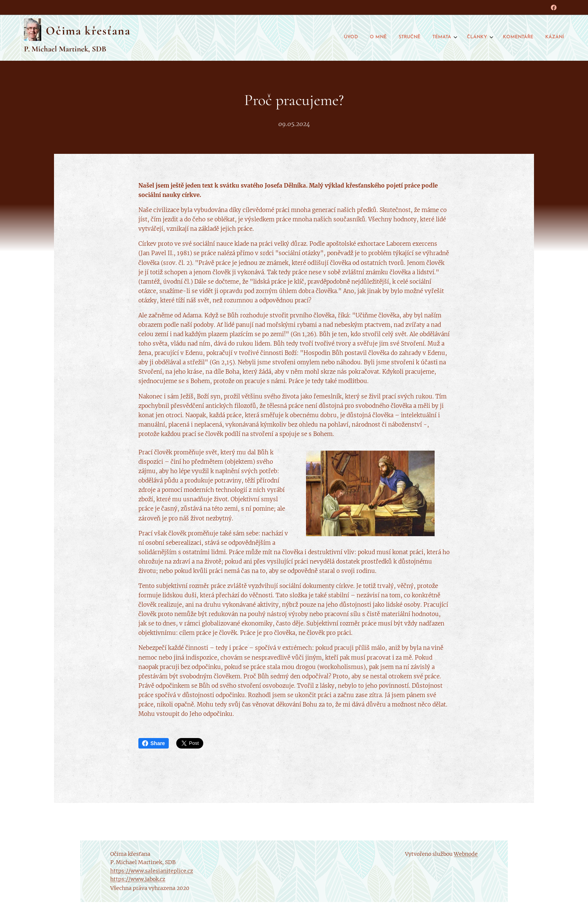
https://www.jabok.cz (138, 879)
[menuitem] (487, 38)
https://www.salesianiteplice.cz (152, 871)
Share (154, 743)
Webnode (466, 854)
